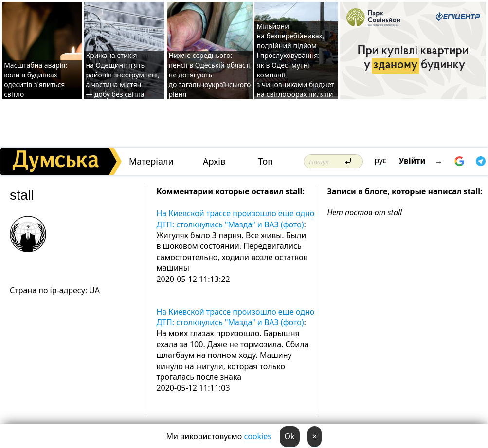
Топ (265, 161)
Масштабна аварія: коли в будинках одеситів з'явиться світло (36, 80)
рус (381, 160)
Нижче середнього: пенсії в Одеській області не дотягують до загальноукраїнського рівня (210, 75)
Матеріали (151, 161)
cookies (258, 436)
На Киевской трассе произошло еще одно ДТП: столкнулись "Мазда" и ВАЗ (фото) (235, 219)
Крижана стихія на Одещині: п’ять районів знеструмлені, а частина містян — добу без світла (122, 75)
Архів (214, 161)
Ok (290, 436)
